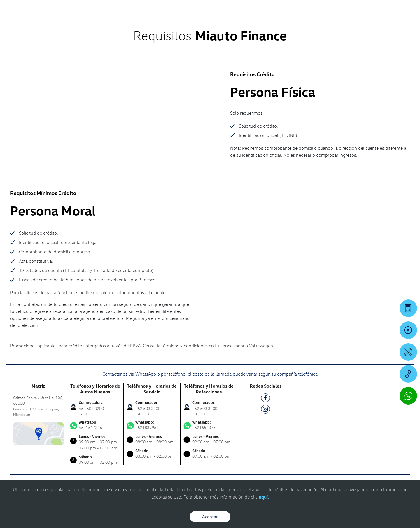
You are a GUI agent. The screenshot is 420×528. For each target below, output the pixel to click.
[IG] (265, 410)
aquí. (264, 497)
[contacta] (38, 433)
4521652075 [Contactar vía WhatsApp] (209, 425)
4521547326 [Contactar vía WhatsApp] (95, 425)
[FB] (265, 399)
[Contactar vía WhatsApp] (408, 396)
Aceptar (210, 517)
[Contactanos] (319, 9)
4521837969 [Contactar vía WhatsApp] (152, 425)
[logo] (260, 21)
